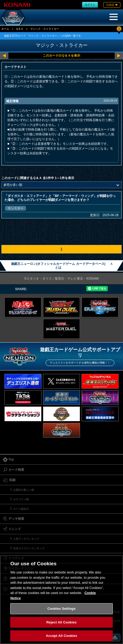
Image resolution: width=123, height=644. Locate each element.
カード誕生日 (21, 509)
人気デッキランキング (26, 539)
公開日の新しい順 (24, 490)
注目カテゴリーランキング (29, 548)
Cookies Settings (62, 609)
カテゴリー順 (21, 499)
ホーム (5, 29)
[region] (61, 600)
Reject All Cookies (61, 622)
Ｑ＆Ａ (20, 29)
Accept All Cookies (62, 636)
